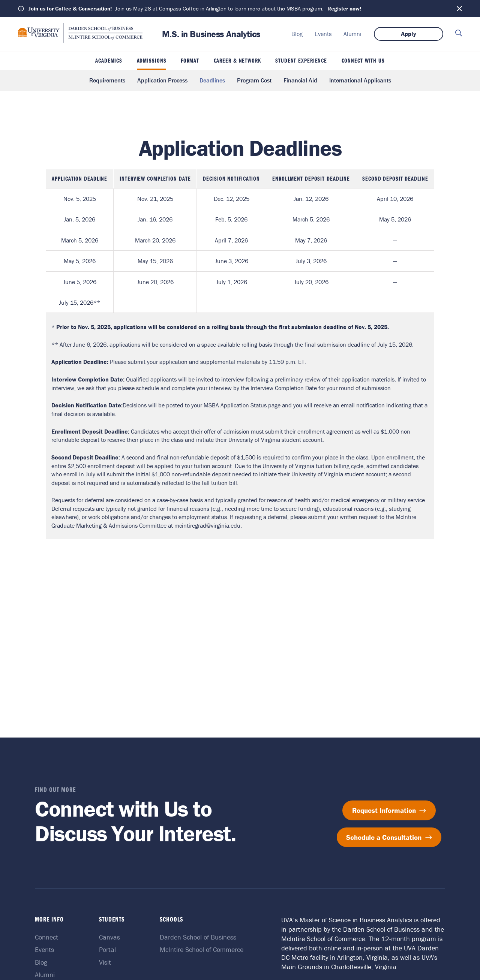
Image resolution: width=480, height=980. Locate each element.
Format (190, 60)
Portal (109, 949)
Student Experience (301, 60)
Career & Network (237, 60)
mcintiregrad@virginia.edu (207, 525)
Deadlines (212, 80)
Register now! (344, 8)
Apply (409, 34)
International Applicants (360, 80)
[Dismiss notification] (459, 9)
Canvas (111, 937)
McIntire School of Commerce (202, 949)
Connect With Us (363, 60)
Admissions (152, 60)
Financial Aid (300, 80)
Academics (109, 60)
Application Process (162, 80)
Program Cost (254, 80)
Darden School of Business (198, 937)
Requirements (107, 80)
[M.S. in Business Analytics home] (80, 40)
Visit (106, 962)
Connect (48, 937)
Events (323, 34)
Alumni (352, 34)
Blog (297, 34)
